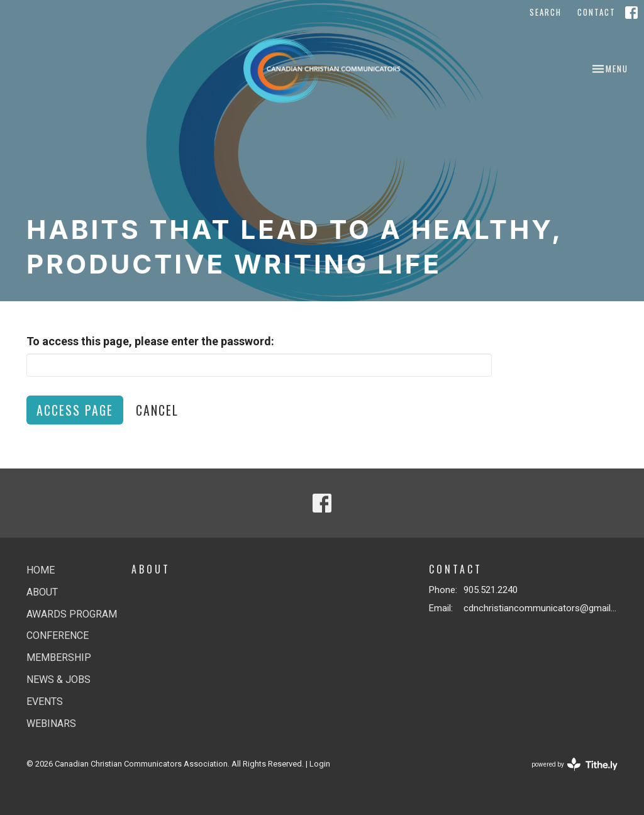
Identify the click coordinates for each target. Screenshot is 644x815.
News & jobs (58, 679)
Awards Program (72, 614)
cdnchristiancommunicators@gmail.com (541, 608)
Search (546, 12)
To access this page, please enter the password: (150, 341)
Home (41, 570)
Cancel (157, 410)
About (42, 592)
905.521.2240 (491, 590)
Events (45, 701)
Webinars (51, 724)
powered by (575, 764)
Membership (59, 657)
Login (320, 764)
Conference (58, 635)
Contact (597, 12)
